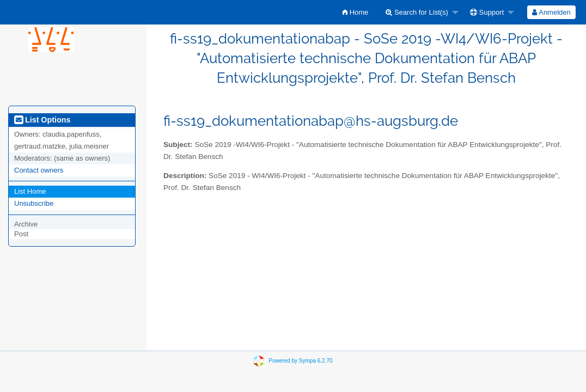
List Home (30, 191)
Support (487, 12)
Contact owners (39, 170)
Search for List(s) (417, 12)
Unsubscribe (34, 203)
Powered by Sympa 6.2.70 (300, 360)
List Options (42, 120)
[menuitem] (355, 12)
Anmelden (551, 12)
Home (355, 12)
